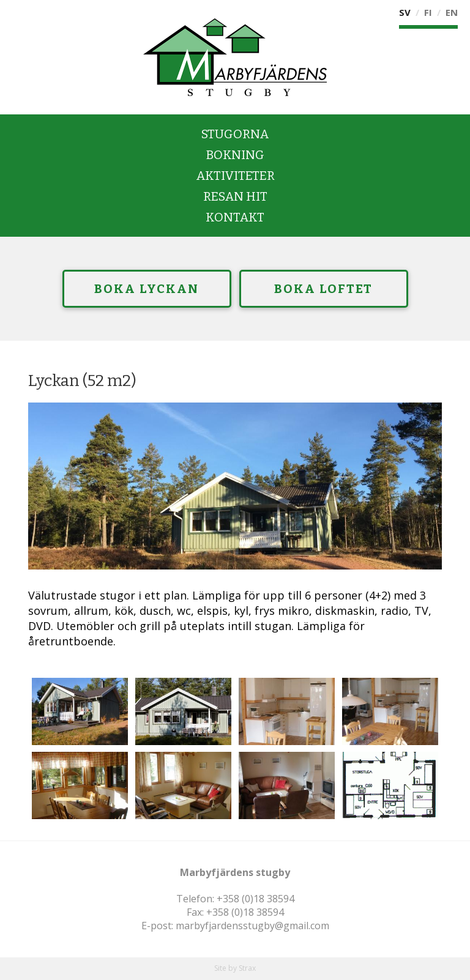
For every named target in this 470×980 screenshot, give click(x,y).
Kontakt (235, 217)
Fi (428, 12)
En (452, 12)
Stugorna (235, 134)
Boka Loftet (323, 289)
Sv (405, 12)
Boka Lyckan (147, 289)
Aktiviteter (235, 176)
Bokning (235, 155)
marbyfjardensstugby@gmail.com (252, 926)
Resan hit (235, 196)
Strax (247, 968)
